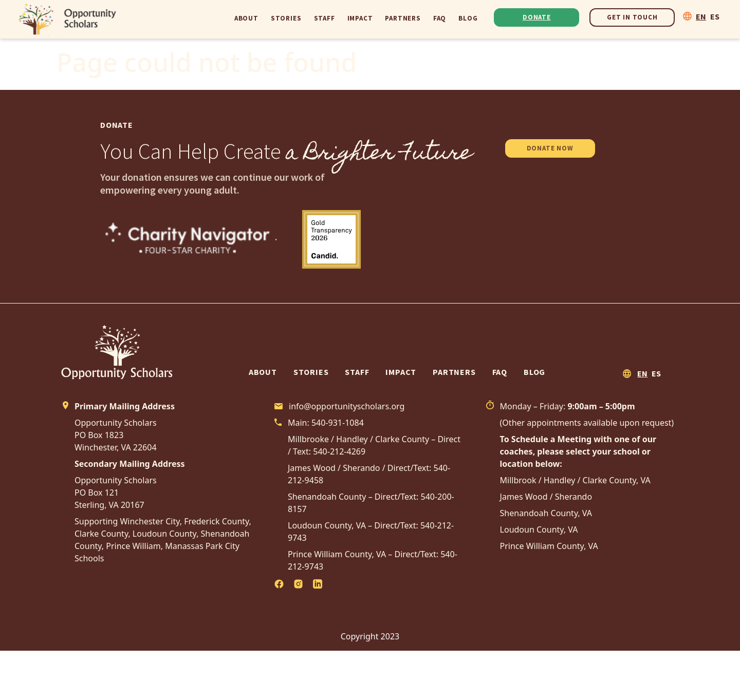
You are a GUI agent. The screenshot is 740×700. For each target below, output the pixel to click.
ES (715, 16)
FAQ (440, 18)
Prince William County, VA (549, 546)
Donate (537, 17)
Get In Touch (632, 17)
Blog (468, 18)
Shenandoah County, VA (546, 513)
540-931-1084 (338, 423)
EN (701, 16)
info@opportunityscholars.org (347, 406)
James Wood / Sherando (546, 497)
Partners (403, 18)
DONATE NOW (550, 148)
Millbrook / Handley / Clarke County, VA (575, 480)
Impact (360, 18)
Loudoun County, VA (539, 529)
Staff (325, 18)
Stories (286, 18)
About (246, 18)
